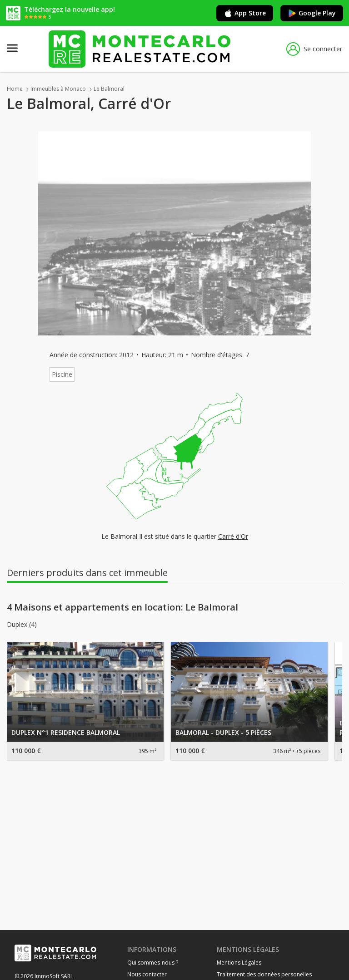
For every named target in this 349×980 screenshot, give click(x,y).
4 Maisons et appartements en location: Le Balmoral (122, 607)
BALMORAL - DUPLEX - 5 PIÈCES (223, 732)
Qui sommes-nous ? (153, 963)
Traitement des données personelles (264, 974)
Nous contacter (147, 974)
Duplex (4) (22, 625)
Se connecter (314, 49)
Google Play (312, 13)
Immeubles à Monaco (58, 89)
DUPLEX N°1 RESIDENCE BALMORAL (66, 732)
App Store (245, 13)
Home (15, 89)
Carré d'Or (233, 536)
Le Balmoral (109, 89)
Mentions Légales (239, 963)
